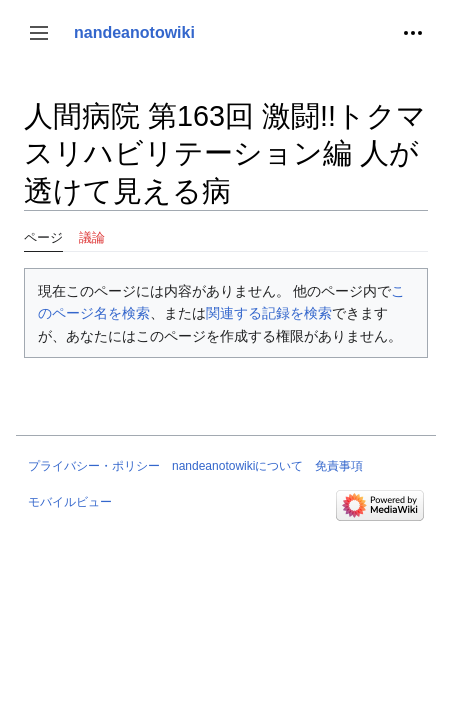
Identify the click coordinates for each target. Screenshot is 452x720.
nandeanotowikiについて (237, 466)
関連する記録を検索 (269, 313)
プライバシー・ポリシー (94, 466)
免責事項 (339, 466)
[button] (39, 33)
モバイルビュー (70, 502)
